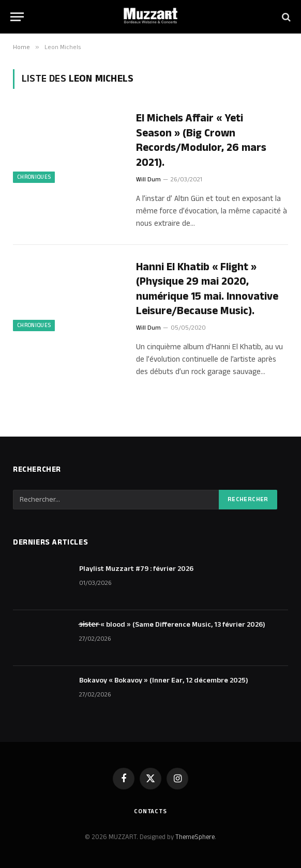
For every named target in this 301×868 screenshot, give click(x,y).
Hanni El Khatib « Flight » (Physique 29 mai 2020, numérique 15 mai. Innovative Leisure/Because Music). (207, 289)
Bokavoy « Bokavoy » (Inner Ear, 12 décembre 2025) (164, 680)
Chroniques (34, 177)
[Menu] (17, 17)
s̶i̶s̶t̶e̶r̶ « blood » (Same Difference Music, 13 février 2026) (172, 625)
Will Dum (148, 180)
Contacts (151, 811)
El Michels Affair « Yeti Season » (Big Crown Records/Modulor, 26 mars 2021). (201, 141)
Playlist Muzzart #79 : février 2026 (136, 569)
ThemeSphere (195, 837)
